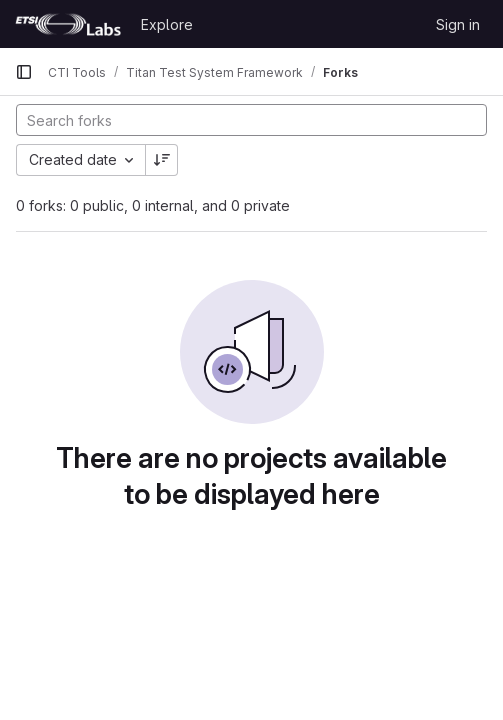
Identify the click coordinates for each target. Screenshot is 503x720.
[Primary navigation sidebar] (24, 72)
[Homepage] (68, 24)
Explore (167, 24)
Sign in (458, 24)
